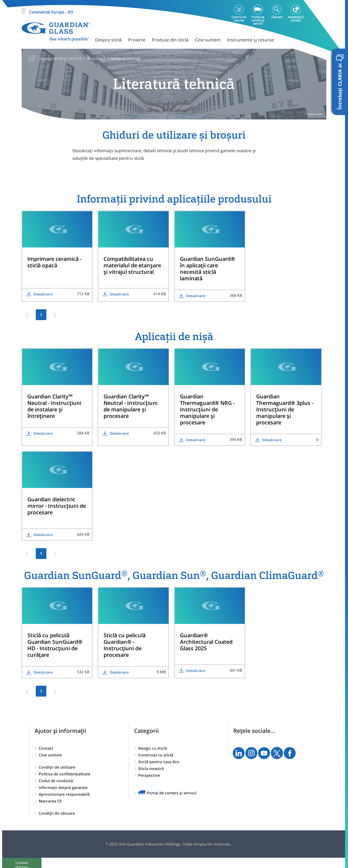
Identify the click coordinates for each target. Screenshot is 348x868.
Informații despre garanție (63, 787)
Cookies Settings (23, 863)
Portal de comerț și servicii (172, 793)
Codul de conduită (56, 781)
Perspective (149, 775)
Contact (46, 748)
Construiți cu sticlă (156, 755)
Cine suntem (50, 755)
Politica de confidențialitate (65, 774)
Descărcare (43, 294)
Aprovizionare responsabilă (64, 794)
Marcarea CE (50, 801)
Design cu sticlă (153, 748)
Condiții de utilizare (57, 767)
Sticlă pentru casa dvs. (159, 762)
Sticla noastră (151, 768)
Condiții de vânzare (57, 813)
